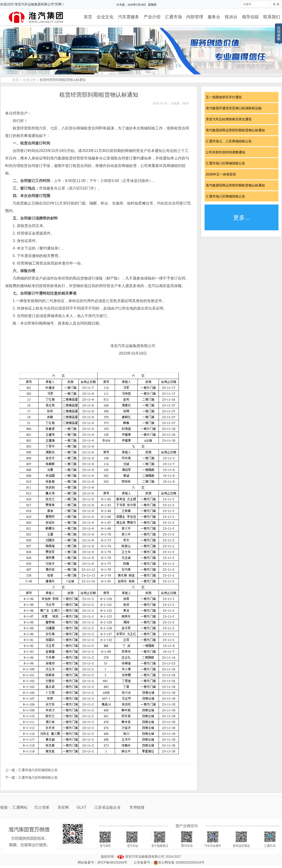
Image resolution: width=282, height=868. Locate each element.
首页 (88, 17)
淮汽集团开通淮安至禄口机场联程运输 (235, 108)
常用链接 (137, 807)
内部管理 (195, 17)
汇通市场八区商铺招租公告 (227, 163)
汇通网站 (20, 807)
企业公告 (29, 80)
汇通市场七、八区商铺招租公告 (230, 141)
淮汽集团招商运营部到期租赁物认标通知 (237, 130)
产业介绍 (152, 17)
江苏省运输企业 (107, 807)
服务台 (214, 17)
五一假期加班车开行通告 (225, 97)
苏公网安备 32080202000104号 (181, 862)
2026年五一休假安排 (223, 174)
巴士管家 (42, 807)
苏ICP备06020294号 (112, 862)
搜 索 (276, 4)
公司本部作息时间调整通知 (227, 152)
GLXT (82, 807)
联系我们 (272, 17)
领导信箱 (250, 17)
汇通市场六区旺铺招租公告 (38, 770)
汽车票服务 (129, 17)
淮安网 (64, 807)
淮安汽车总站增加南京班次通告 (230, 119)
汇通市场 (173, 17)
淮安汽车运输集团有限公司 (145, 857)
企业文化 (105, 17)
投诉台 (231, 17)
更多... (242, 217)
